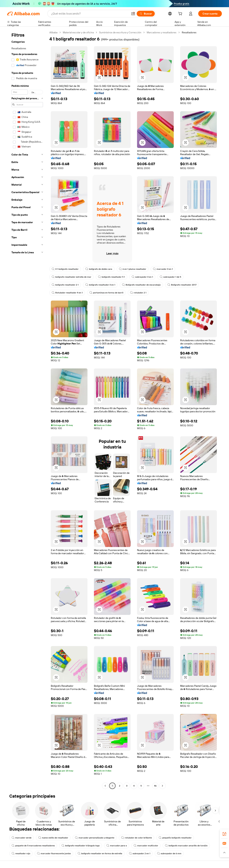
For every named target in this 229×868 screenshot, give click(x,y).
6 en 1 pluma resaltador (133, 269)
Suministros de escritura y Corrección (120, 32)
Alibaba (53, 32)
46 (155, 786)
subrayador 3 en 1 (142, 277)
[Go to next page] (162, 786)
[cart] (181, 14)
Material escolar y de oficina (78, 32)
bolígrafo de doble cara (99, 269)
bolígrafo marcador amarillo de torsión (186, 846)
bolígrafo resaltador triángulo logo (81, 846)
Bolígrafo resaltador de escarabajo (141, 285)
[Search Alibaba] (90, 14)
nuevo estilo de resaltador (53, 838)
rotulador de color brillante (137, 838)
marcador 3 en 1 (163, 269)
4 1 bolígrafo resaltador (65, 269)
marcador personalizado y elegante (95, 838)
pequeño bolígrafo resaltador (175, 838)
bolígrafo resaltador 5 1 (111, 277)
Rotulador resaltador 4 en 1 (67, 293)
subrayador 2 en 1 (140, 853)
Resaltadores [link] (189, 32)
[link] (224, 834)
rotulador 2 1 (138, 293)
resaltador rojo (21, 853)
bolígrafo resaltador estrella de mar (71, 277)
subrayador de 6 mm (169, 853)
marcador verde (22, 838)
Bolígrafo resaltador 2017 (182, 285)
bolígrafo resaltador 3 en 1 (100, 285)
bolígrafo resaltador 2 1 (65, 285)
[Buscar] (146, 14)
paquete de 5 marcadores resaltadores (33, 846)
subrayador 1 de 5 (170, 277)
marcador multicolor (146, 846)
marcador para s (117, 846)
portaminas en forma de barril (106, 293)
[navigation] (27, 410)
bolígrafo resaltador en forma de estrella (100, 853)
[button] (133, 14)
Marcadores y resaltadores (162, 32)
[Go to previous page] (105, 786)
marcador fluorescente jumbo (54, 853)
